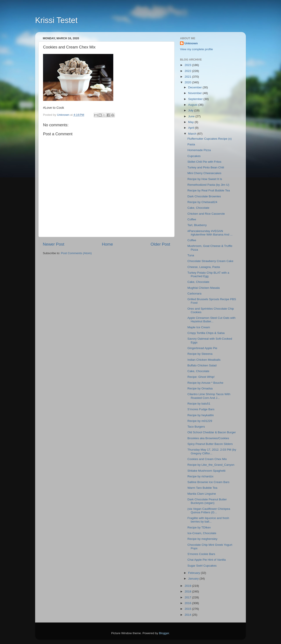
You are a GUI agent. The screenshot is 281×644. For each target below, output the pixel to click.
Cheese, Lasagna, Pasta (204, 267)
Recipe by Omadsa (200, 388)
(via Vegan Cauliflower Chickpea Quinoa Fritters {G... (209, 511)
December (195, 87)
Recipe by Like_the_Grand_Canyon (211, 465)
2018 (188, 591)
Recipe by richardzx (201, 476)
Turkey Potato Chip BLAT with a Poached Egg (208, 274)
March (193, 134)
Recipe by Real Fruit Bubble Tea (209, 190)
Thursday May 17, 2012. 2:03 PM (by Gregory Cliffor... (212, 451)
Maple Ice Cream (199, 327)
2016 (188, 603)
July (191, 110)
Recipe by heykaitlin (201, 415)
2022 (188, 71)
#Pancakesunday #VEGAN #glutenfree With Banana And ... (210, 233)
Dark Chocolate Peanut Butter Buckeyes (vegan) (207, 501)
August (193, 105)
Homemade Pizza (199, 150)
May (191, 122)
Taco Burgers (196, 427)
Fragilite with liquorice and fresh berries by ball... (208, 520)
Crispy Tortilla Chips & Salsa (206, 333)
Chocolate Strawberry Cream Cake (210, 261)
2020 (188, 82)
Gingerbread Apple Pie (202, 348)
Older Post (160, 244)
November (195, 93)
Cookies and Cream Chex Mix (207, 459)
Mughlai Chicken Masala (204, 288)
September (196, 99)
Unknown (191, 43)
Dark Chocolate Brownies (204, 196)
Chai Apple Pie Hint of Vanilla (207, 560)
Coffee (192, 219)
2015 (188, 609)
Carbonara (195, 293)
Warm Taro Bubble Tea (202, 488)
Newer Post (54, 244)
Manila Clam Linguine (202, 494)
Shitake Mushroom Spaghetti (206, 471)
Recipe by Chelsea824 (202, 202)
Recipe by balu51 (199, 404)
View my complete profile (196, 49)
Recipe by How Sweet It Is (205, 179)
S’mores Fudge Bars (201, 409)
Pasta (191, 144)
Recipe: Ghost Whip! (201, 377)
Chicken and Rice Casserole (206, 214)
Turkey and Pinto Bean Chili (206, 167)
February (195, 573)
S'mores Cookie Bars (201, 554)
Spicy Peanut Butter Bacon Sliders (210, 444)
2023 (188, 65)
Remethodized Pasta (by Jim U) (208, 185)
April (192, 128)
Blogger (164, 633)
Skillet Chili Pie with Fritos (204, 162)
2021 (188, 77)
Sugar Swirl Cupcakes (202, 566)
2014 (188, 615)
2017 (188, 597)
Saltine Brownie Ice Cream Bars (208, 482)
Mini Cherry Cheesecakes (205, 173)
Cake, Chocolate (198, 208)
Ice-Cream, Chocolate (202, 533)
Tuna (191, 255)
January (194, 579)
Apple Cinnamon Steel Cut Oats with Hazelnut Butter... (212, 320)
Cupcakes (194, 156)
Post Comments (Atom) (76, 253)
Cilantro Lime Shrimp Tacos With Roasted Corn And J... (209, 396)
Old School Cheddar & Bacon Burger (212, 432)
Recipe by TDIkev (199, 527)
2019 (188, 586)
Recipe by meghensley (203, 539)
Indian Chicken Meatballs (204, 360)
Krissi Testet (56, 20)
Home (107, 244)
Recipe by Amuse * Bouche (205, 383)
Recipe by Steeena (200, 354)
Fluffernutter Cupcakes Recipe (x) (210, 139)
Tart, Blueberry (197, 225)
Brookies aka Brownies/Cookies (208, 438)
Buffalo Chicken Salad (202, 365)
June (192, 116)
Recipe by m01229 (200, 421)
